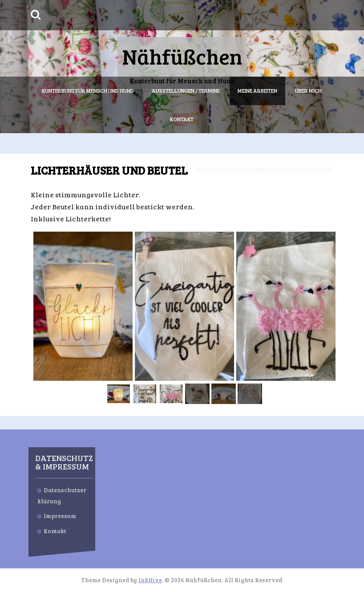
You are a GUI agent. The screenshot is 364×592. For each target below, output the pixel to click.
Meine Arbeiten (257, 90)
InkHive (150, 580)
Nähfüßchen (182, 56)
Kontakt (182, 119)
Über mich (308, 90)
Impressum (60, 516)
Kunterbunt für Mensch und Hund (88, 90)
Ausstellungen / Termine (186, 90)
